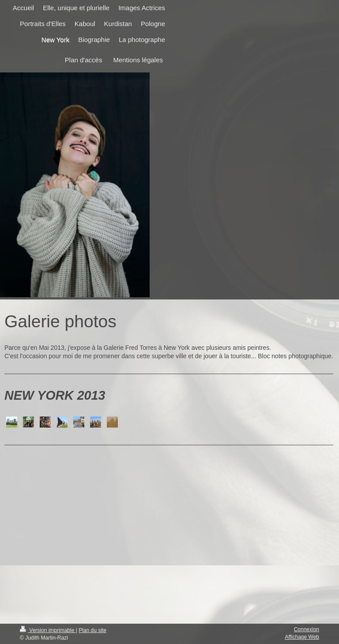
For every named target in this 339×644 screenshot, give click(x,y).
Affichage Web (302, 637)
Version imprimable (48, 630)
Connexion (307, 629)
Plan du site (92, 630)
